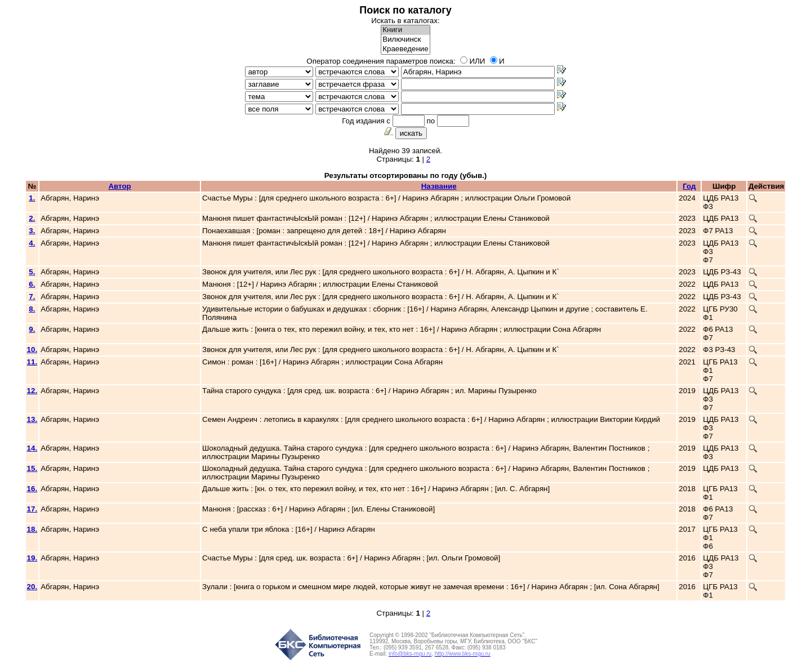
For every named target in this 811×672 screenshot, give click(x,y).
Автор (119, 186)
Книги (405, 30)
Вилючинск (405, 40)
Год (689, 186)
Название (439, 186)
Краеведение (405, 49)
